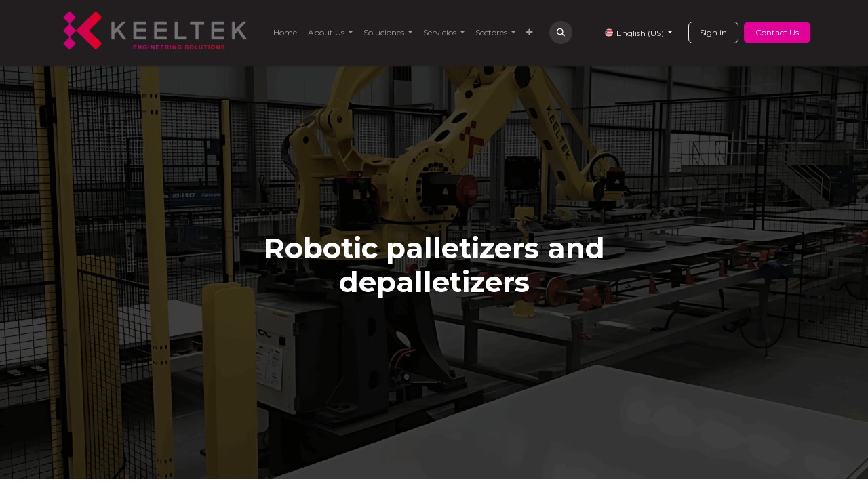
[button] (561, 33)
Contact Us (777, 32)
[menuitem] (285, 33)
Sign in (713, 32)
